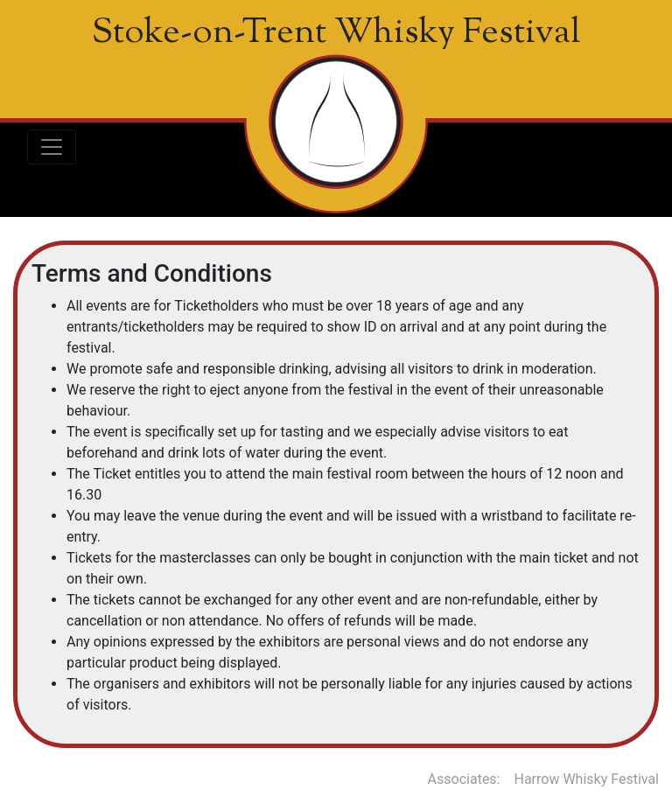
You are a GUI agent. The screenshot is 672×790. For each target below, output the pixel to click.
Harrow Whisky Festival (587, 779)
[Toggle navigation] (52, 147)
